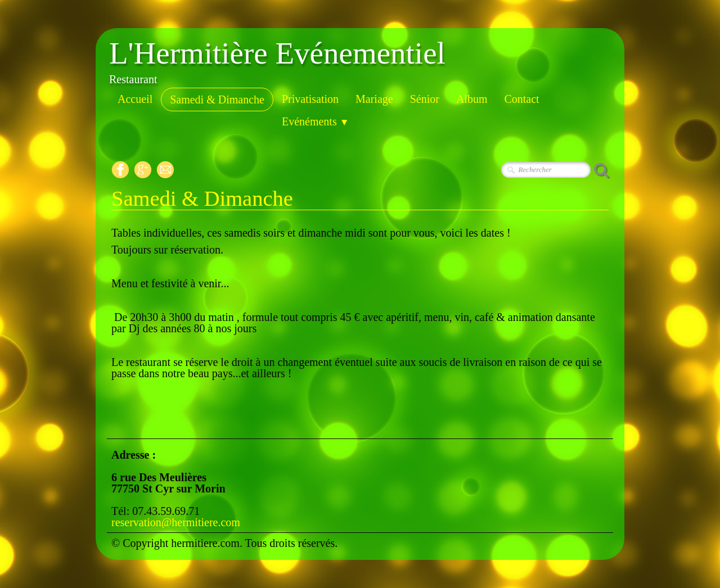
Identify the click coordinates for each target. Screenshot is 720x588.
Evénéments (316, 121)
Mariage (374, 99)
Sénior (425, 99)
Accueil (135, 99)
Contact (521, 99)
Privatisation (310, 99)
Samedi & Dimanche (217, 99)
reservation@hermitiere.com (176, 522)
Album (472, 99)
